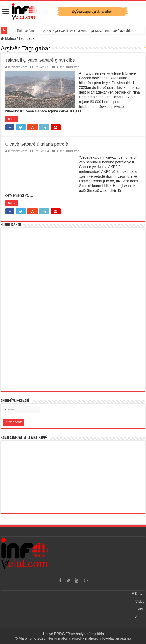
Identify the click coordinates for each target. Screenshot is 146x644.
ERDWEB (62, 634)
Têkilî (140, 609)
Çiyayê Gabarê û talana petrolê (37, 144)
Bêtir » (12, 119)
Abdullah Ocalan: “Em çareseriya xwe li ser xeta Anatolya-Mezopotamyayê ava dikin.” (73, 31)
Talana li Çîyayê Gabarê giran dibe (40, 60)
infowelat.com (18, 67)
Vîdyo (140, 601)
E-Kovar (138, 594)
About (140, 617)
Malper (8, 39)
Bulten (60, 67)
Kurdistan (73, 67)
